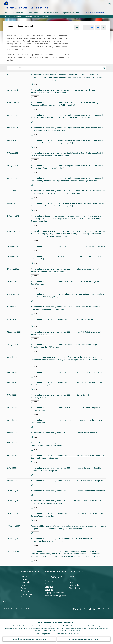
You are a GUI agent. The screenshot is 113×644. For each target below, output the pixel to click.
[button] (105, 4)
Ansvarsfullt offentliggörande (55, 596)
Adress (23, 588)
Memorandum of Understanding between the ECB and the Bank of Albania (60, 433)
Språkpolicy (49, 587)
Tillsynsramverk (18, 13)
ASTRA (72, 579)
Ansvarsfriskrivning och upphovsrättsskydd (53, 577)
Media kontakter (27, 594)
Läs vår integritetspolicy (44, 634)
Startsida (7, 17)
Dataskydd (49, 590)
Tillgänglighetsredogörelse (55, 593)
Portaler (72, 576)
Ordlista (24, 579)
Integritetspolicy (51, 581)
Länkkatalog (7, 601)
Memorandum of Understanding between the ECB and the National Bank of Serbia (63, 372)
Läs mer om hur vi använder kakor (68, 634)
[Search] (92, 3)
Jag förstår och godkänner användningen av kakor (29, 639)
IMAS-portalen (75, 585)
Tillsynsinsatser (33, 13)
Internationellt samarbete (32, 17)
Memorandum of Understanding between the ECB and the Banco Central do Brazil (63, 481)
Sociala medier (26, 597)
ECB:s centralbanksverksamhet (97, 13)
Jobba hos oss (26, 576)
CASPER (72, 582)
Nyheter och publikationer (72, 13)
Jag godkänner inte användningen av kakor (84, 639)
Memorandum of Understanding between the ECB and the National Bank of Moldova (64, 491)
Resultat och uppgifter (51, 13)
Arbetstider (25, 591)
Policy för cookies (51, 584)
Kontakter (24, 585)
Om (6, 13)
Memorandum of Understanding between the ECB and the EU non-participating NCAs (64, 246)
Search (101, 4)
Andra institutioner (28, 582)
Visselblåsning (75, 588)
